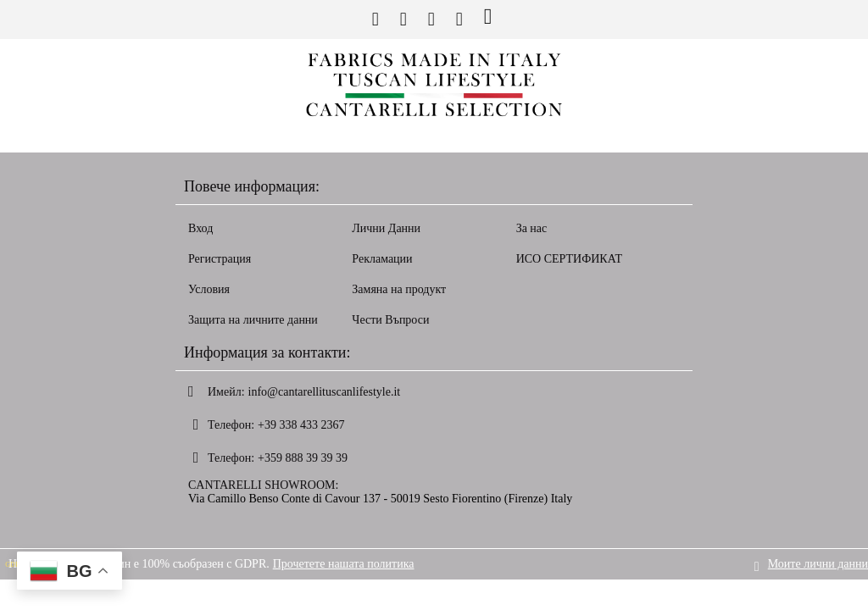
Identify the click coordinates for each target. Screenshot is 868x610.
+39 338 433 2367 (301, 425)
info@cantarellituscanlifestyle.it (325, 392)
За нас (532, 228)
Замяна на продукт (399, 289)
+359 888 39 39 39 (303, 458)
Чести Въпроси (390, 320)
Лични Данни (386, 228)
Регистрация (220, 259)
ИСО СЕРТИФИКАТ (570, 259)
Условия (209, 289)
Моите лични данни (818, 564)
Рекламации (382, 259)
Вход (200, 228)
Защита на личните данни (253, 320)
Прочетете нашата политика (344, 564)
